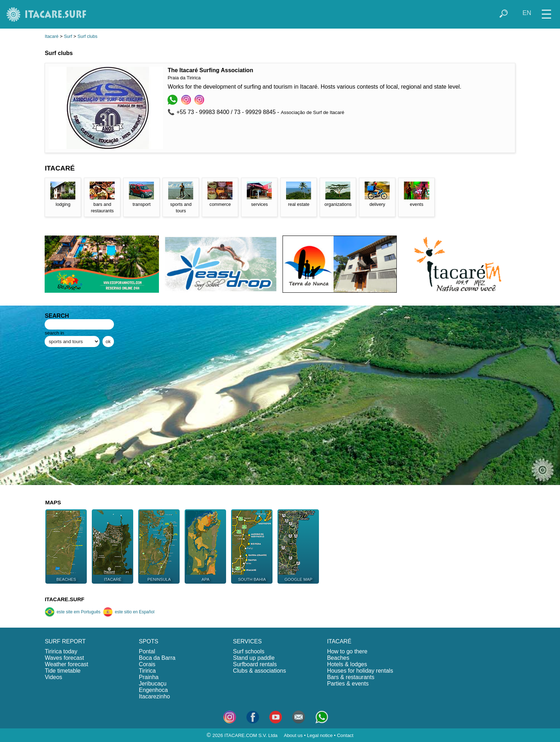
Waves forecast (64, 658)
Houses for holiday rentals (360, 671)
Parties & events (348, 684)
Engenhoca (153, 690)
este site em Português (72, 612)
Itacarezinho (154, 696)
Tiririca (147, 671)
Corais (147, 664)
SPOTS (149, 641)
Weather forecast (66, 664)
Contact (345, 735)
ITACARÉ (339, 641)
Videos (53, 677)
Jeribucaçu (153, 684)
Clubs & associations (259, 671)
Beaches (338, 658)
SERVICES (247, 641)
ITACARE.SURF (64, 599)
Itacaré (51, 36)
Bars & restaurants (351, 677)
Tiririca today (61, 651)
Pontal (147, 651)
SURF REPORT (65, 641)
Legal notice (320, 735)
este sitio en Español (129, 612)
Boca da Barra (157, 658)
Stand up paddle (254, 658)
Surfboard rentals (255, 664)
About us (293, 735)
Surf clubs (87, 36)
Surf (68, 36)
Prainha (149, 677)
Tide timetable (62, 671)
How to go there (347, 651)
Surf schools (249, 651)
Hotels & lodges (347, 664)
